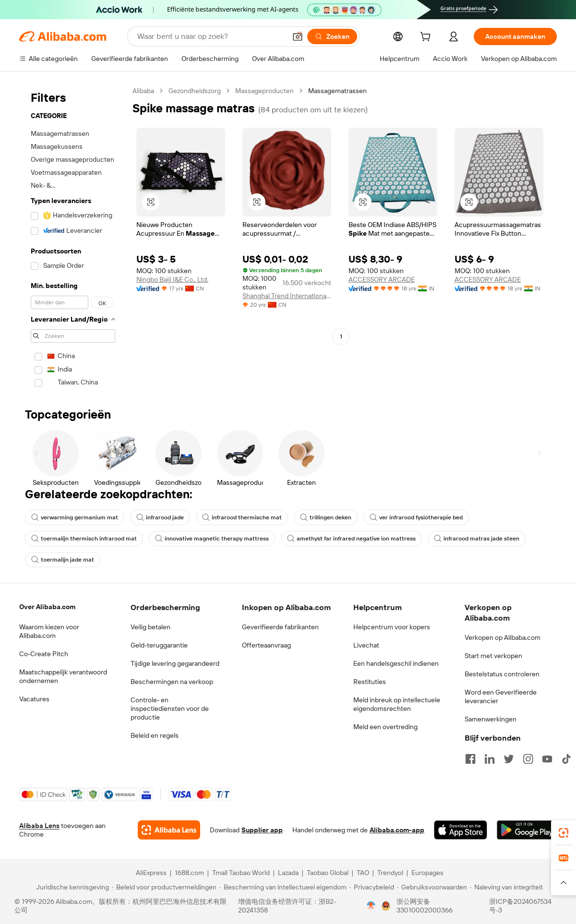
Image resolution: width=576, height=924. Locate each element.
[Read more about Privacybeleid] (372, 887)
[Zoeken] (332, 36)
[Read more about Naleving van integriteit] (506, 887)
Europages (427, 873)
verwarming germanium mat (75, 517)
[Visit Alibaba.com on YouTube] (547, 759)
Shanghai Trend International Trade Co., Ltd (287, 296)
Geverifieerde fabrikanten (280, 627)
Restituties (370, 682)
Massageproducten (264, 91)
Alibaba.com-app (397, 830)
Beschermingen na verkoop (172, 682)
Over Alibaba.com (47, 607)
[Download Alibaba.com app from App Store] (461, 830)
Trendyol (390, 873)
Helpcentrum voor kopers (392, 627)
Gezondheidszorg (195, 91)
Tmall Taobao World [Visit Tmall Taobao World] (241, 873)
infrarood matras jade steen (477, 539)
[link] (564, 833)
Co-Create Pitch (44, 654)
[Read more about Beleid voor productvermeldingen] (164, 887)
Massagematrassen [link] (337, 91)
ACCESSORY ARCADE (382, 279)
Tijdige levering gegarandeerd (175, 663)
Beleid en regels (155, 735)
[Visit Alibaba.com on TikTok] (566, 759)
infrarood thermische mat (242, 517)
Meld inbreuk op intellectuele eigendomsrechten (397, 704)
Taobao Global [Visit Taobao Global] (328, 873)
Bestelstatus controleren (502, 674)
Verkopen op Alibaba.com (503, 637)
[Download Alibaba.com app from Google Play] (527, 830)
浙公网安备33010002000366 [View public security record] (425, 906)
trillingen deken (326, 517)
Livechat (366, 645)
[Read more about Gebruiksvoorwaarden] (432, 887)
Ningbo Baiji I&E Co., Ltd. (172, 279)
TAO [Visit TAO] (363, 873)
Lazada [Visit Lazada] (288, 873)
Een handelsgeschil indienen (396, 663)
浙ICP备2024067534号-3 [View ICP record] (520, 906)
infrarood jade (160, 517)
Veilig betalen (150, 627)
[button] (298, 36)
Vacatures (34, 699)
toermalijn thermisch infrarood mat (84, 539)
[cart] (427, 38)
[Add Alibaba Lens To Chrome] (169, 830)
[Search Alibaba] (211, 36)
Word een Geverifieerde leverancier (501, 696)
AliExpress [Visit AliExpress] (151, 873)
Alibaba (143, 91)
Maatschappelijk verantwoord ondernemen (63, 676)
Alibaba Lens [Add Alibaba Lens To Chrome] (39, 826)
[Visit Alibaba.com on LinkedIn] (490, 759)
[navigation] (73, 240)
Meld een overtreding (385, 727)
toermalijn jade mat (63, 560)
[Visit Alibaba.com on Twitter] (509, 759)
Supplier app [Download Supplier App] (262, 830)
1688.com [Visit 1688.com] (189, 873)
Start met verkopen (493, 656)
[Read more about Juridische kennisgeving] (71, 887)
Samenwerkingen (491, 719)
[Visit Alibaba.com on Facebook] (470, 759)
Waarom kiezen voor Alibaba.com (49, 631)
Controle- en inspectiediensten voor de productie (170, 708)
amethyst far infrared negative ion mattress (351, 539)
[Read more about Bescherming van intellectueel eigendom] (283, 887)
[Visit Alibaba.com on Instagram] (528, 759)
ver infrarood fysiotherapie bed (416, 517)
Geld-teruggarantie (159, 645)
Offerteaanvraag (266, 645)
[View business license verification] (371, 906)
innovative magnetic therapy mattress (212, 539)
